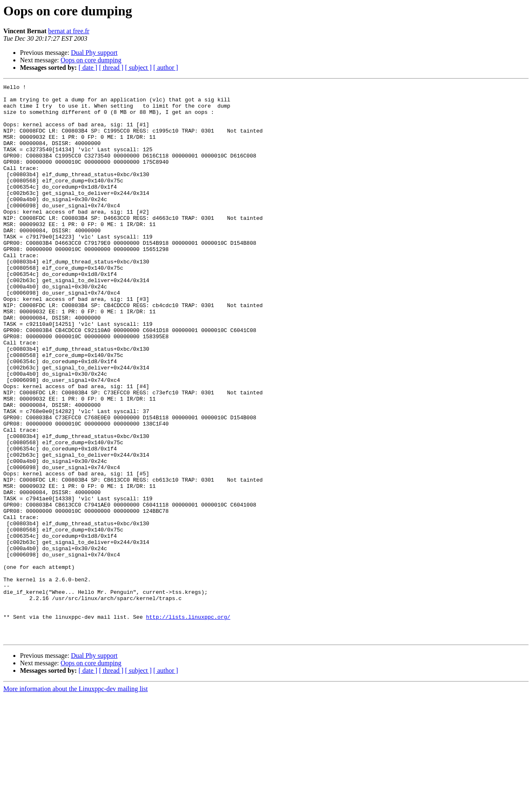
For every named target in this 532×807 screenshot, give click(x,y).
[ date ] (88, 68)
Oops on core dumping (91, 60)
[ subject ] (138, 68)
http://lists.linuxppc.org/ (188, 724)
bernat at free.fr (69, 31)
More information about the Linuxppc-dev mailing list (75, 800)
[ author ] (166, 68)
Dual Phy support (94, 53)
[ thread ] (111, 68)
